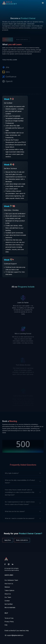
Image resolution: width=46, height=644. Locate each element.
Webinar (7, 587)
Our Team (8, 597)
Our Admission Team (11, 580)
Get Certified (9, 604)
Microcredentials (10, 607)
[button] (43, 3)
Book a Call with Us (22, 540)
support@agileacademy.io (15, 635)
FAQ (6, 625)
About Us (8, 594)
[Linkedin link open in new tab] (13, 564)
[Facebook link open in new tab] (5, 564)
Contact (7, 601)
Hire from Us (9, 584)
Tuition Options (9, 590)
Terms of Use (9, 618)
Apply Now (8, 540)
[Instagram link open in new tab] (9, 564)
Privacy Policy (9, 622)
